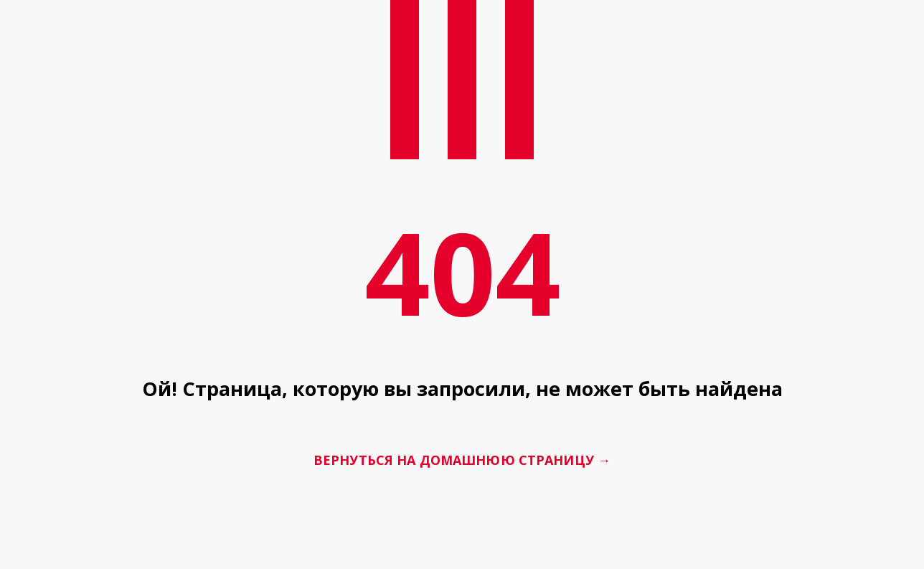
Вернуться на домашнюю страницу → (462, 461)
